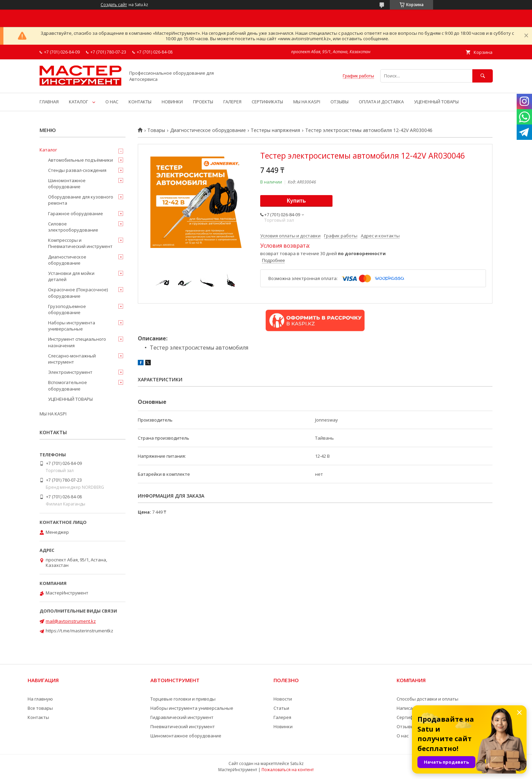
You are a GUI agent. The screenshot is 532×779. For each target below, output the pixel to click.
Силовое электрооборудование (73, 227)
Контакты (38, 717)
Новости (283, 699)
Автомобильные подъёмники (80, 160)
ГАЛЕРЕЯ (232, 102)
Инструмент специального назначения (77, 342)
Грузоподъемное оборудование (67, 309)
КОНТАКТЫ (140, 102)
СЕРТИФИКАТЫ (267, 102)
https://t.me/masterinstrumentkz (79, 631)
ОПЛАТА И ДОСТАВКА (381, 102)
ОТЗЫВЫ (339, 102)
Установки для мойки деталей (71, 276)
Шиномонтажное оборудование (67, 183)
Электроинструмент (70, 372)
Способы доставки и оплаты (427, 699)
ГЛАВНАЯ (49, 102)
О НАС (112, 102)
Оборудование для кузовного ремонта (81, 200)
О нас (403, 736)
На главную (40, 699)
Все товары (40, 708)
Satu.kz (297, 763)
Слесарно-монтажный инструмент (72, 359)
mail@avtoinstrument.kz (71, 621)
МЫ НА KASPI (307, 102)
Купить (296, 201)
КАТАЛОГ (78, 102)
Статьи (281, 708)
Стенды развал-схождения (77, 170)
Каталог (48, 150)
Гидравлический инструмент (182, 717)
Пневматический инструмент (183, 726)
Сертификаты (412, 717)
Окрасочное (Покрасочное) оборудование (78, 293)
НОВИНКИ (172, 102)
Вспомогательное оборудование (68, 385)
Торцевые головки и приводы (183, 699)
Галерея (282, 717)
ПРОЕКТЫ (203, 102)
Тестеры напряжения (275, 130)
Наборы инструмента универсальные (72, 326)
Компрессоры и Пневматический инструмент (80, 243)
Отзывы (405, 726)
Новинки (283, 726)
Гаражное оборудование (76, 214)
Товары (156, 130)
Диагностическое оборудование (208, 130)
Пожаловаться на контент (288, 770)
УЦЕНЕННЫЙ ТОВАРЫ (436, 102)
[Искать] (483, 76)
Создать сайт (114, 5)
